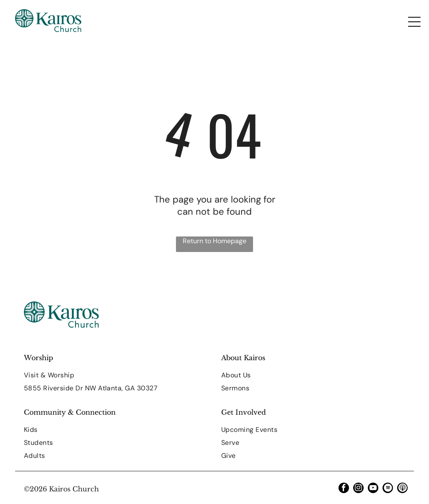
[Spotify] (388, 489)
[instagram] (358, 489)
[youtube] (373, 489)
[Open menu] (414, 22)
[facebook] (344, 489)
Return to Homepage (214, 241)
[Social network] (402, 489)
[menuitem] (116, 375)
